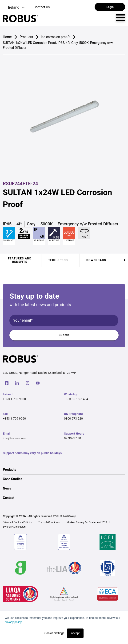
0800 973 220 (73, 418)
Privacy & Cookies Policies (18, 522)
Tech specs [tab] (58, 260)
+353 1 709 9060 (14, 418)
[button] (14, 8)
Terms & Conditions (49, 522)
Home (7, 37)
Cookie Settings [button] (54, 633)
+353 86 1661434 (76, 399)
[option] (64, 470)
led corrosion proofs (56, 37)
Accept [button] (75, 633)
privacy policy (13, 622)
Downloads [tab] (96, 260)
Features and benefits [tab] (20, 260)
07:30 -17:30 (72, 438)
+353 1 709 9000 (14, 399)
